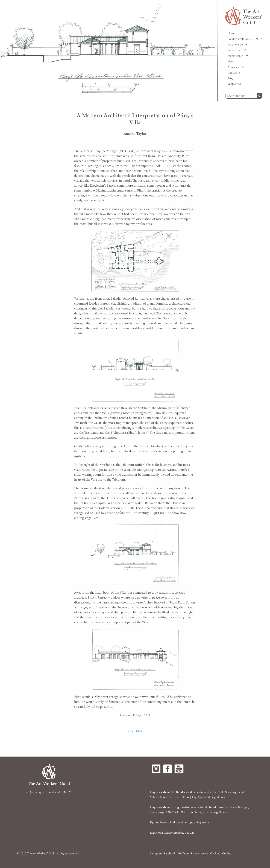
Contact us (234, 73)
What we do (236, 45)
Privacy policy (199, 854)
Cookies (215, 854)
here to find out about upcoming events (180, 823)
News (231, 62)
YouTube (183, 854)
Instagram (156, 854)
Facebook (170, 854)
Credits (227, 854)
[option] (109, 51)
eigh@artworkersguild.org (209, 797)
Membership (236, 56)
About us (234, 67)
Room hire (235, 50)
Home (231, 33)
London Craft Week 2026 (243, 39)
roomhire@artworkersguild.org (208, 812)
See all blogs (135, 731)
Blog (231, 78)
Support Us (234, 84)
